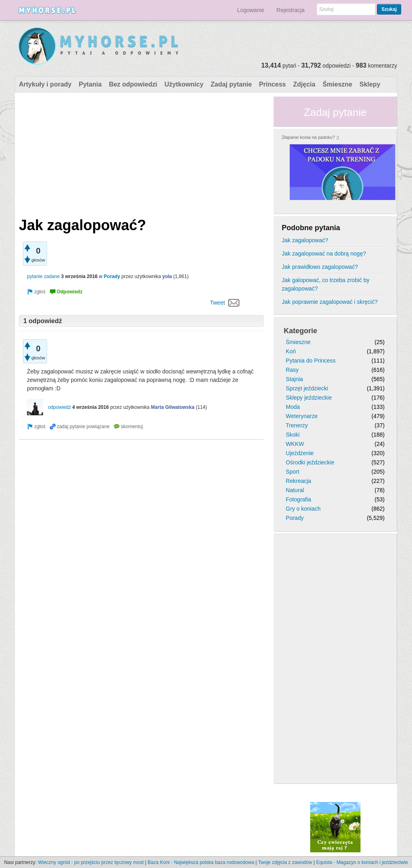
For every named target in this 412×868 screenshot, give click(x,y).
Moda (293, 407)
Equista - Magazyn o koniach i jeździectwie (362, 862)
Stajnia (294, 379)
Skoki (293, 435)
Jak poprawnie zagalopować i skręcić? (330, 302)
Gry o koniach (303, 509)
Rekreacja (298, 481)
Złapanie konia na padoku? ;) (310, 137)
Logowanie (251, 10)
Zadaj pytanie (231, 84)
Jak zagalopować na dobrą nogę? (324, 254)
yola (167, 276)
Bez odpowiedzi (133, 84)
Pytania (90, 84)
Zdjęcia (304, 84)
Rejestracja (290, 10)
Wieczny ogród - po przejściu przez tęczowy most (91, 862)
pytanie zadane (43, 276)
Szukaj (389, 9)
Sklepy (370, 84)
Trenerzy (297, 425)
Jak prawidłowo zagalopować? (320, 267)
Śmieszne (338, 84)
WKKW (295, 444)
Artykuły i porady (45, 84)
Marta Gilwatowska (173, 407)
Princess (273, 84)
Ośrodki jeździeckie (310, 462)
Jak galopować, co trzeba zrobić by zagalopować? (325, 284)
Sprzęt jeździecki (307, 388)
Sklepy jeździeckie (309, 398)
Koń (291, 351)
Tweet (217, 303)
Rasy (292, 370)
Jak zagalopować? (305, 240)
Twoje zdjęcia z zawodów (285, 862)
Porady (112, 276)
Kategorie (300, 331)
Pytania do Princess (311, 361)
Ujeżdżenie (300, 453)
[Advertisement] (141, 153)
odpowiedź (59, 407)
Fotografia (298, 499)
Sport (292, 472)
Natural (295, 490)
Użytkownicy (184, 84)
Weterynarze (302, 416)
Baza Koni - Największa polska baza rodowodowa (201, 862)
